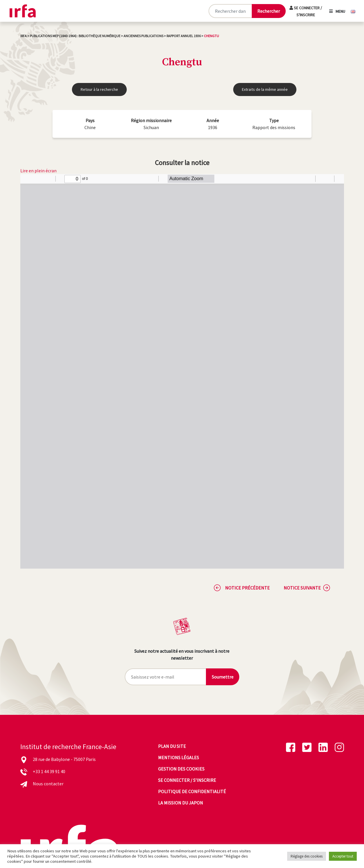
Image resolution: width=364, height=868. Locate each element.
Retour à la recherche (99, 89)
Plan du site (172, 746)
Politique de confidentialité (192, 791)
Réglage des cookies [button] (307, 856)
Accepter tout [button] (343, 856)
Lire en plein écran (38, 171)
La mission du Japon (181, 803)
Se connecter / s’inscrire (187, 780)
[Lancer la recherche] (269, 11)
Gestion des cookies (181, 769)
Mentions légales (179, 757)
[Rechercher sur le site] (230, 11)
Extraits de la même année (265, 89)
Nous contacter (48, 784)
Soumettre (223, 677)
